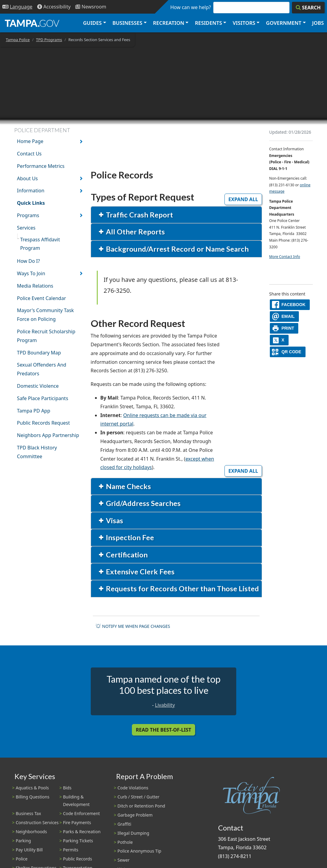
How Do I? (28, 261)
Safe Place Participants (43, 398)
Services (26, 228)
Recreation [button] (169, 23)
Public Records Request (43, 423)
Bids (67, 788)
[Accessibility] (54, 7)
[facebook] (290, 305)
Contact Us (29, 154)
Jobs (318, 23)
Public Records (77, 859)
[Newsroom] (91, 7)
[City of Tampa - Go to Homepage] (32, 23)
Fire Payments (77, 822)
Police (22, 859)
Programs (28, 215)
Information (31, 191)
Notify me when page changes (133, 626)
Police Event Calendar (41, 298)
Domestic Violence (38, 386)
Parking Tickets (78, 841)
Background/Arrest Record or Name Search (177, 249)
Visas (114, 520)
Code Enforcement (81, 813)
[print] (284, 328)
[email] (284, 317)
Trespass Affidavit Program (40, 244)
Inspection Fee (129, 537)
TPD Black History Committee (37, 452)
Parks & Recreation (82, 832)
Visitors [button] (244, 23)
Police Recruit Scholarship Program (46, 336)
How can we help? (191, 7)
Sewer (123, 860)
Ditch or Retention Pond (141, 806)
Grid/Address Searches (142, 503)
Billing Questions (33, 797)
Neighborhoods (31, 832)
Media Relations (35, 286)
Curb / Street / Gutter (138, 797)
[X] (279, 340)
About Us (27, 178)
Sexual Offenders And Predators (42, 369)
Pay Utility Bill (29, 850)
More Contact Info (285, 257)
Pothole (125, 842)
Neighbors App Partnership (48, 435)
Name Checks (128, 486)
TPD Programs (49, 40)
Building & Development (76, 801)
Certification (126, 555)
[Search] (308, 8)
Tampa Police (18, 40)
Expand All (243, 199)
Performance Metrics (41, 166)
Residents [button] (209, 23)
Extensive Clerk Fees (139, 572)
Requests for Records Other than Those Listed (182, 589)
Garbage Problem (135, 815)
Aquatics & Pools (32, 788)
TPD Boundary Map (39, 353)
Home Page (30, 141)
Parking (23, 841)
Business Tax (28, 813)
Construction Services (37, 822)
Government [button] (284, 23)
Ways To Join (31, 273)
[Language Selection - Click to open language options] (17, 7)
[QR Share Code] (288, 352)
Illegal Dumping (133, 833)
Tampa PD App (34, 411)
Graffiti (124, 824)
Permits (71, 850)
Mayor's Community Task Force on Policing (45, 315)
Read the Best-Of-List (163, 730)
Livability (165, 705)
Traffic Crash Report (139, 215)
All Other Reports (135, 232)
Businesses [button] (128, 23)
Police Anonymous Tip (139, 851)
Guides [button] (92, 23)
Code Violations (133, 788)
